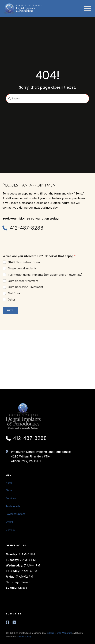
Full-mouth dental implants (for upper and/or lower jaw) (45, 275)
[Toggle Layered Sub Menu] (48, 490)
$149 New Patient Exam (24, 262)
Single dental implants (22, 268)
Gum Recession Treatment (25, 287)
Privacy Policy (24, 637)
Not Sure (14, 293)
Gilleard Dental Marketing (59, 633)
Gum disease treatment (23, 281)
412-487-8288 (27, 228)
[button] (88, 9)
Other (12, 299)
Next (10, 310)
